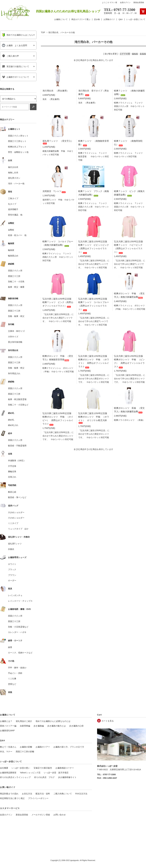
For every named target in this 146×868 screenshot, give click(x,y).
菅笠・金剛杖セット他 (18, 152)
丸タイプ (12, 204)
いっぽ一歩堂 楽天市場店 (56, 773)
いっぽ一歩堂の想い (21, 768)
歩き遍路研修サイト (67, 777)
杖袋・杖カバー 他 (17, 235)
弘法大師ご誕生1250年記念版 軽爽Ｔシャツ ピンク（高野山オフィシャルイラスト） (58, 302)
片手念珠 (12, 466)
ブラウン (12, 575)
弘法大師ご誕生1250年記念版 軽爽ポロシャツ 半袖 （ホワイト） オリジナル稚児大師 (94, 418)
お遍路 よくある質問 (15, 45)
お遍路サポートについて (16, 77)
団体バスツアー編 (8, 726)
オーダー (12, 580)
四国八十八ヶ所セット (18, 136)
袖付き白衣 (13, 167)
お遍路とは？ (6, 721)
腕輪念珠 (12, 471)
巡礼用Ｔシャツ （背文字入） (58, 142)
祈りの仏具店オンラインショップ (15, 777)
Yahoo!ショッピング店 (30, 773)
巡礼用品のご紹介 (24, 721)
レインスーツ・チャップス (20, 601)
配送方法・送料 (43, 794)
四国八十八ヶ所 (15, 271)
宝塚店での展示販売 (43, 768)
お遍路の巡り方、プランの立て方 (69, 747)
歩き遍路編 (39, 726)
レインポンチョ (15, 595)
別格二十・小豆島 (16, 282)
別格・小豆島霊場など (18, 627)
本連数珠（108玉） (17, 461)
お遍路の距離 (26, 747)
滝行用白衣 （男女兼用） (56, 91)
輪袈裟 (11, 250)
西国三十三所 (14, 276)
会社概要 (4, 768)
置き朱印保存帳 (15, 342)
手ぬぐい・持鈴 (15, 673)
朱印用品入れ (14, 373)
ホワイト (12, 564)
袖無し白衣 (13, 173)
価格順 (135, 54)
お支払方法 (27, 794)
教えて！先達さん (8, 747)
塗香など (12, 684)
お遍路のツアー (43, 747)
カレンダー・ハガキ (17, 632)
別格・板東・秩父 (16, 316)
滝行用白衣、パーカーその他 (61, 32)
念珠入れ (12, 477)
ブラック (12, 570)
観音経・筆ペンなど (17, 497)
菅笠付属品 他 (15, 215)
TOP (43, 32)
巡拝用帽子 (13, 209)
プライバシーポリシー (38, 798)
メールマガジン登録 (41, 815)
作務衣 (11, 549)
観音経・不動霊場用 (17, 446)
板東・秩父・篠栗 (16, 287)
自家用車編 (25, 726)
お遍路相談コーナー (65, 768)
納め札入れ (13, 425)
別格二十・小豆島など (18, 405)
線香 (10, 647)
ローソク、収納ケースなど (20, 653)
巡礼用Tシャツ (15, 544)
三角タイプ (13, 198)
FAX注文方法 (81, 794)
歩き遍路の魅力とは (57, 726)
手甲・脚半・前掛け (17, 668)
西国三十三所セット (17, 141)
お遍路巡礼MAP (7, 731)
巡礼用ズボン (14, 178)
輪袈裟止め (13, 256)
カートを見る (108, 721)
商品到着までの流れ (9, 794)
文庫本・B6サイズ (16, 331)
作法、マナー (6, 752)
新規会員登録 (139, 2)
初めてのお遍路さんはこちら (18, 35)
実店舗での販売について (16, 66)
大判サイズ (13, 337)
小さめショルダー (16, 518)
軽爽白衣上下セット (17, 147)
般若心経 (12, 492)
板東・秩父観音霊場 (17, 399)
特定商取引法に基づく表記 (12, 798)
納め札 (11, 420)
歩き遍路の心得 (76, 726)
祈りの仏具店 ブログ (44, 777)
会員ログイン (125, 2)
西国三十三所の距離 (25, 752)
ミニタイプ (13, 523)
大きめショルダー (16, 512)
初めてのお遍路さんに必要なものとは (53, 721)
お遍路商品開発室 (8, 773)
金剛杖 (11, 230)
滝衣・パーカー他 (16, 184)
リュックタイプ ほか (18, 529)
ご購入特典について (63, 794)
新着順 (143, 54)
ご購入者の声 (10, 56)
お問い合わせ (60, 815)
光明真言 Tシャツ (54, 191)
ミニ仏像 (12, 679)
